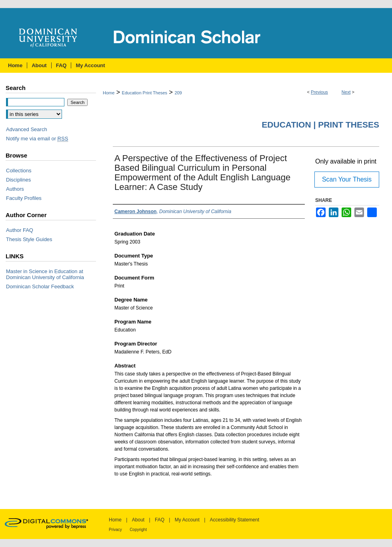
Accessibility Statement (235, 520)
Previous (319, 92)
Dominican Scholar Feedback (40, 286)
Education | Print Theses (320, 125)
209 (178, 93)
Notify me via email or (37, 139)
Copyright (138, 530)
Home (109, 93)
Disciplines (18, 180)
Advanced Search (27, 129)
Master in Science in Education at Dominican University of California (45, 274)
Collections (19, 171)
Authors (15, 189)
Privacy (115, 530)
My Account (187, 520)
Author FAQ (20, 230)
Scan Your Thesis (347, 179)
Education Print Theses (145, 93)
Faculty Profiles (24, 198)
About (138, 520)
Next (346, 92)
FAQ (160, 520)
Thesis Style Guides (29, 239)
